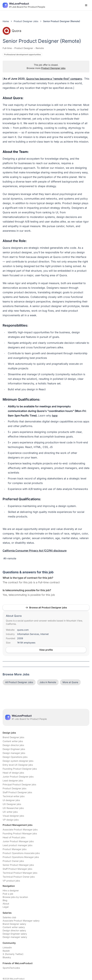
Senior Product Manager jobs (18, 865)
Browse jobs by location (15, 897)
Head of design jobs (13, 773)
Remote (40, 48)
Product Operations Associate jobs (21, 853)
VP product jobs (11, 881)
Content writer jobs (13, 741)
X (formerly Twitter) (13, 954)
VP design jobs (11, 820)
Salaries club (9, 917)
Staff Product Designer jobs (17, 792)
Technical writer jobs (14, 796)
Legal (6, 907)
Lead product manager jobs (17, 845)
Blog (5, 900)
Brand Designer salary (14, 924)
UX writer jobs (10, 812)
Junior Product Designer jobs (18, 777)
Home (6, 21)
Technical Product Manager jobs (20, 873)
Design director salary (14, 930)
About (6, 904)
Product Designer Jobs (26, 21)
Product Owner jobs (13, 861)
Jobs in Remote (48, 682)
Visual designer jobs (13, 816)
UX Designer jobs (12, 804)
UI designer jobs (11, 800)
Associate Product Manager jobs (20, 830)
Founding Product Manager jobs (20, 833)
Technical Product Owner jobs (19, 877)
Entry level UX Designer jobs (18, 765)
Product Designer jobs (53, 68)
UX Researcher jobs (13, 808)
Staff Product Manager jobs (17, 869)
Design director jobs (13, 745)
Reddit (6, 951)
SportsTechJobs (11, 968)
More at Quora (70, 682)
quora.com (23, 630)
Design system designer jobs (18, 761)
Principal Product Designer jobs (19, 784)
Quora (12, 31)
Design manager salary (15, 937)
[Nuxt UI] (24, 5)
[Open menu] (86, 5)
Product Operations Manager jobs (21, 857)
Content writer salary (14, 927)
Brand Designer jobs (13, 737)
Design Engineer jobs (14, 749)
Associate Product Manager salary (21, 921)
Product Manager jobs (15, 849)
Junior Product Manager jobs (18, 841)
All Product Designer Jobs (19, 682)
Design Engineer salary (15, 934)
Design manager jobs (14, 753)
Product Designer (24, 48)
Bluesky (7, 957)
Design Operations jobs (15, 757)
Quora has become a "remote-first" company (54, 79)
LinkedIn (7, 947)
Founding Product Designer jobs (20, 769)
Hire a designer (11, 890)
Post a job (8, 894)
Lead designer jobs (13, 781)
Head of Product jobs (14, 837)
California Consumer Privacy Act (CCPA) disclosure (35, 551)
